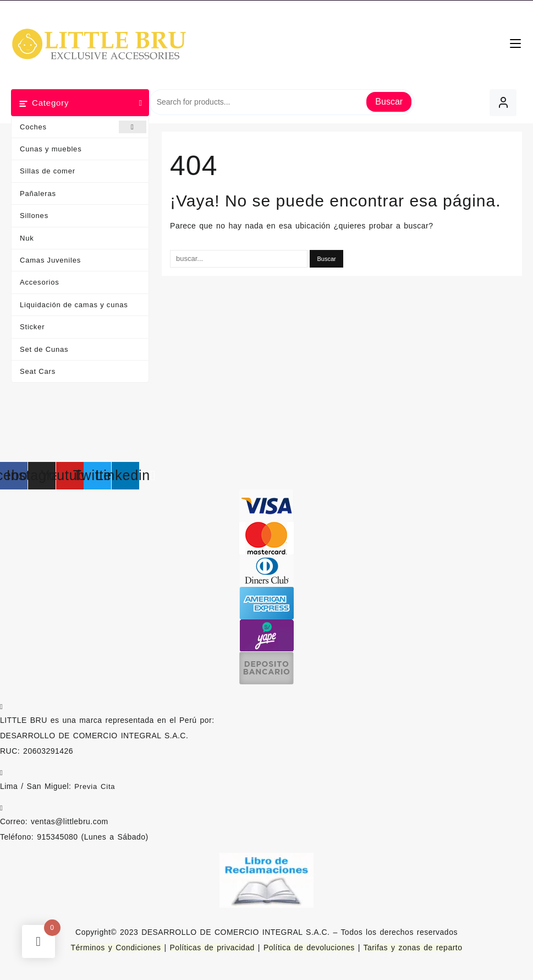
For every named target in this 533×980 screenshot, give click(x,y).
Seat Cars (38, 371)
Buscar (389, 102)
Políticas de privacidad (212, 948)
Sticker (32, 327)
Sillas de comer (48, 171)
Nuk (27, 238)
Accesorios (40, 282)
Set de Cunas (44, 349)
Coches (83, 127)
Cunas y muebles (51, 149)
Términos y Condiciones (118, 948)
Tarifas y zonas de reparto (413, 948)
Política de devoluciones (309, 948)
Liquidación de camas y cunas (74, 305)
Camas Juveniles (50, 260)
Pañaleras (38, 194)
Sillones (34, 216)
